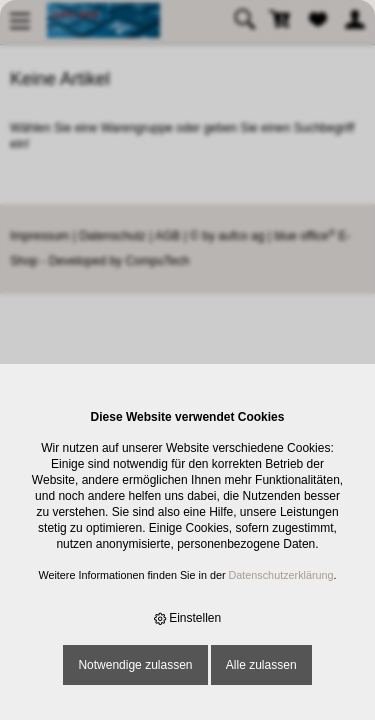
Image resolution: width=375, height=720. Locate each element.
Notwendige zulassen (135, 665)
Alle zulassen (261, 665)
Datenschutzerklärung (281, 575)
